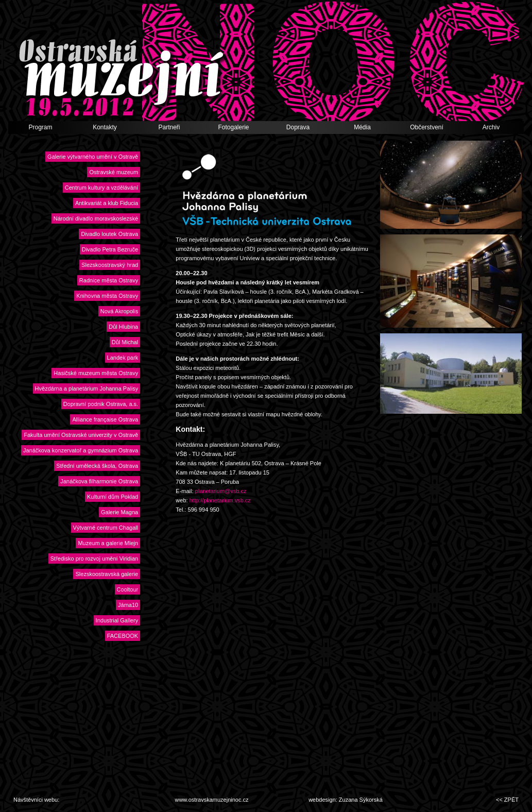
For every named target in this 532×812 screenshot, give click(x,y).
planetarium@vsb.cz (221, 491)
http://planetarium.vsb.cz (220, 500)
